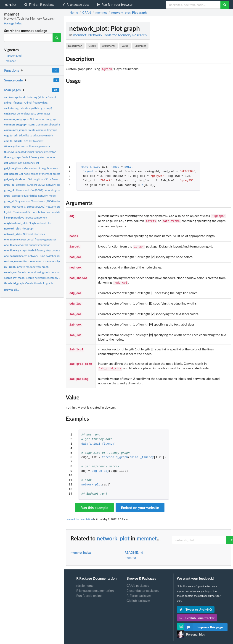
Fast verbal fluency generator (27, 146)
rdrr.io (10, 4)
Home (74, 13)
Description (75, 46)
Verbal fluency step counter (30, 157)
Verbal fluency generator (27, 245)
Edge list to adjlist (24, 141)
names (115, 167)
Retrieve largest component (26, 218)
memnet (11, 61)
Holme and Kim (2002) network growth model (38, 190)
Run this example (94, 502)
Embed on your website (140, 502)
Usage (92, 46)
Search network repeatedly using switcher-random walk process (53, 278)
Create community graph (31, 130)
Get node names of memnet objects (33, 174)
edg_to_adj (100, 466)
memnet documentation (79, 514)
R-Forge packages (139, 590)
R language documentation (95, 585)
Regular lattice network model (30, 196)
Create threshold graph (28, 283)
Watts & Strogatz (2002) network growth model (39, 207)
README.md (14, 56)
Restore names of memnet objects (34, 261)
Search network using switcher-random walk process (43, 256)
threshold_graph (115, 452)
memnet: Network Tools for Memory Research (110, 35)
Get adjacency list (22, 163)
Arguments (109, 46)
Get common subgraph (31, 119)
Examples (140, 46)
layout (88, 172)
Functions (12, 70)
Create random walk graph (26, 267)
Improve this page (204, 627)
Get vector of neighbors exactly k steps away (41, 168)
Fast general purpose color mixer (27, 113)
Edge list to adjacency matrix (29, 135)
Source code (13, 80)
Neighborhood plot (28, 223)
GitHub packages (139, 595)
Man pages (12, 90)
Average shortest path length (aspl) (28, 108)
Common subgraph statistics (37, 124)
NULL (128, 167)
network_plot (90, 167)
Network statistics (24, 234)
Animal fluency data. (26, 103)
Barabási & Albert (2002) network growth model (39, 185)
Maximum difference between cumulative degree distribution (45, 212)
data (85, 439)
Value (125, 46)
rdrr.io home (85, 580)
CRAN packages (138, 580)
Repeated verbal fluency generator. (30, 152)
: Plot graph (129, 13)
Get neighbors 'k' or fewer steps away (38, 179)
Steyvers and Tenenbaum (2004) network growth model (43, 201)
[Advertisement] (197, 90)
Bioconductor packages (143, 585)
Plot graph (19, 228)
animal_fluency (102, 439)
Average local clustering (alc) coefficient (30, 97)
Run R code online (89, 590)
